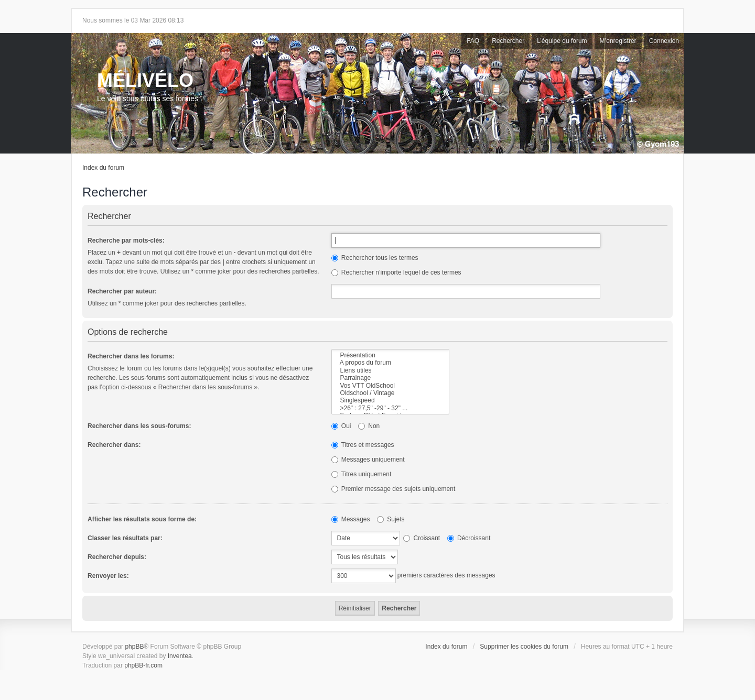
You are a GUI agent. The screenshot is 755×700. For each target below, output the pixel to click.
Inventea (180, 656)
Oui (341, 426)
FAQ (473, 41)
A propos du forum (390, 363)
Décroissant (469, 538)
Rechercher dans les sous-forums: (139, 426)
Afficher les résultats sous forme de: (142, 519)
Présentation (390, 355)
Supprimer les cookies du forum (524, 647)
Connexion (664, 41)
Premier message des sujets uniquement (393, 489)
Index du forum (103, 168)
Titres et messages (363, 445)
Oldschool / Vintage (390, 393)
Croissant (422, 538)
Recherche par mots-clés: (126, 240)
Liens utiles (390, 370)
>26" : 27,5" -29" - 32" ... (390, 408)
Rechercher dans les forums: (131, 356)
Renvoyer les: (108, 576)
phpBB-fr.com (143, 665)
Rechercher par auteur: (122, 291)
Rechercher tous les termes (375, 258)
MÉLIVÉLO (145, 80)
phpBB (134, 647)
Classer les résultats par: (125, 538)
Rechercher (508, 41)
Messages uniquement (368, 460)
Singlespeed (390, 400)
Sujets (391, 519)
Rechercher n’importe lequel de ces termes (396, 272)
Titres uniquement (362, 474)
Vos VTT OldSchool (390, 386)
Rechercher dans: (114, 445)
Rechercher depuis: (117, 557)
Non (369, 426)
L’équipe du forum (562, 41)
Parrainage (390, 378)
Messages (351, 519)
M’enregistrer (618, 41)
